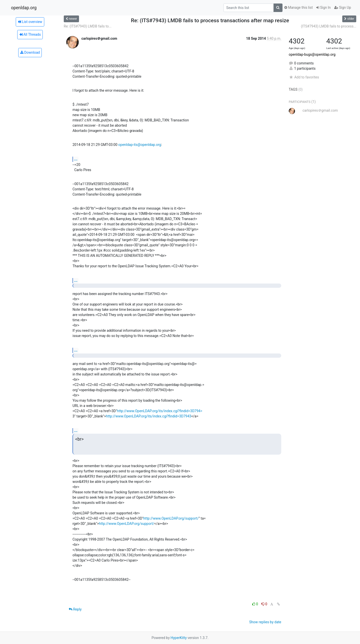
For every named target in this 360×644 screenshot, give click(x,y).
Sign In (323, 7)
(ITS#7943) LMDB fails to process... (329, 26)
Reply (75, 609)
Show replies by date (265, 622)
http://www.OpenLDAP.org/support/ (171, 518)
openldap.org (24, 8)
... (76, 159)
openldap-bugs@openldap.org (312, 54)
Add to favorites (304, 77)
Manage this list (298, 7)
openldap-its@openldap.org (140, 145)
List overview (30, 22)
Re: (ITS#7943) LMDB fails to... (88, 26)
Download (30, 52)
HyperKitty (179, 638)
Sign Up (343, 7)
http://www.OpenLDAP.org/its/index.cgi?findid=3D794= (160, 411)
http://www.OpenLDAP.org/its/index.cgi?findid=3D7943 (149, 416)
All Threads (30, 34)
